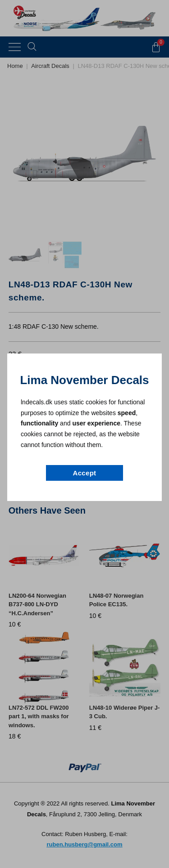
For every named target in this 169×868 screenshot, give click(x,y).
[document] (84, 434)
